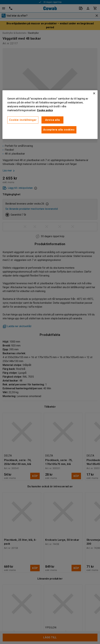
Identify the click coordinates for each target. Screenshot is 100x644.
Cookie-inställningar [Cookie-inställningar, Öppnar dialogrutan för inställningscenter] (23, 120)
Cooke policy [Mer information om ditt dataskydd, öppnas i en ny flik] (45, 110)
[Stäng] (94, 93)
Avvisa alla (53, 120)
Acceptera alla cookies (59, 130)
